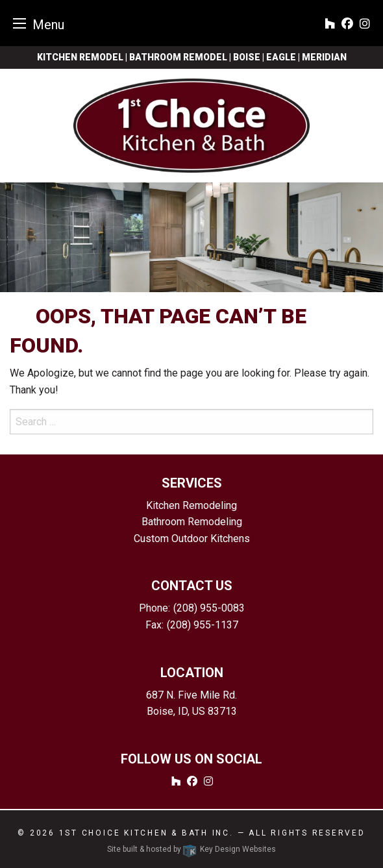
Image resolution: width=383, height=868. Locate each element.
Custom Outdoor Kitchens (192, 539)
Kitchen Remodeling (191, 505)
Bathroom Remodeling (192, 522)
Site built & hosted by (191, 849)
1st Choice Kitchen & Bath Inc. (146, 833)
